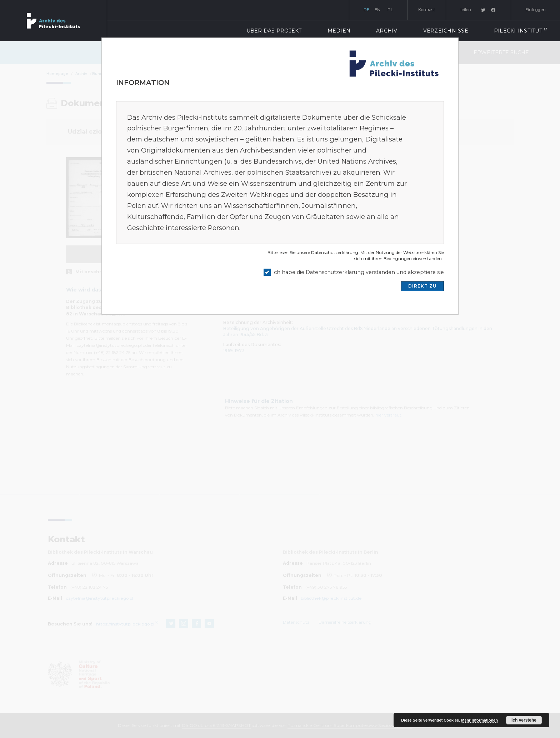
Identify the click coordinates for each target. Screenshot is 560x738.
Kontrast (427, 10)
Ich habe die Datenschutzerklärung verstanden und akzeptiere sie (358, 272)
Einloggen (536, 10)
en (378, 10)
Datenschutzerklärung (335, 252)
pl (390, 10)
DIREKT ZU (422, 286)
